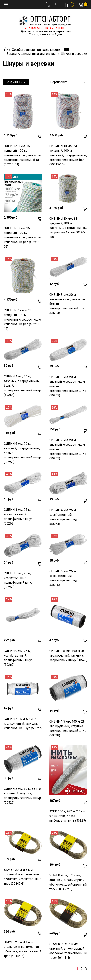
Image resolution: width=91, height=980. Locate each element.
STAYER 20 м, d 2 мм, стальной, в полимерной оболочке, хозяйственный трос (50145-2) (22, 877)
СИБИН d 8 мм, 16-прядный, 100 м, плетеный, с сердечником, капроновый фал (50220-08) (23, 237)
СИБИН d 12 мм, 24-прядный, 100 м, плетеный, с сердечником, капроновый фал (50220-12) (23, 320)
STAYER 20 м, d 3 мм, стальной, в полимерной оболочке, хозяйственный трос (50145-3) (22, 949)
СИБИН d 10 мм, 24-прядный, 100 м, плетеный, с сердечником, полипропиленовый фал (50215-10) (68, 155)
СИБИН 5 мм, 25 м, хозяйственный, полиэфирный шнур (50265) (18, 580)
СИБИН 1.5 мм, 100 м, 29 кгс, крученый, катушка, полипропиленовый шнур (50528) (68, 728)
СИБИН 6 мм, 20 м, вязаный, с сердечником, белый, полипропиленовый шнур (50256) (22, 453)
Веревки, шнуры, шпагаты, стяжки (32, 54)
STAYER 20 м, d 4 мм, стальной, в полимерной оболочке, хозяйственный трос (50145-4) (68, 951)
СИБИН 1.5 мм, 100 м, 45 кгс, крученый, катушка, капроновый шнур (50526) (68, 655)
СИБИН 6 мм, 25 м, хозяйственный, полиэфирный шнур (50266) (64, 578)
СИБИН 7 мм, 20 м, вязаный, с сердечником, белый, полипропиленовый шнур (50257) (68, 449)
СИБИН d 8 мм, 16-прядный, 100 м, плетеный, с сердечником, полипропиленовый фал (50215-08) (23, 155)
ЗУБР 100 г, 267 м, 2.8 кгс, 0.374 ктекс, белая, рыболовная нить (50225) (68, 816)
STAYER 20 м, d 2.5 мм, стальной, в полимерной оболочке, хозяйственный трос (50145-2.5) (68, 882)
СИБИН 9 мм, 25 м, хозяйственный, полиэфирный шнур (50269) (18, 658)
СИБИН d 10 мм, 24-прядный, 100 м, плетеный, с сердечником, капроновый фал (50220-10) (68, 228)
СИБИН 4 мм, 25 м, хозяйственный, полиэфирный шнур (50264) (64, 517)
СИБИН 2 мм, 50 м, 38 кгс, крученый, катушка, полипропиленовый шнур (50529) (22, 796)
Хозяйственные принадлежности (36, 50)
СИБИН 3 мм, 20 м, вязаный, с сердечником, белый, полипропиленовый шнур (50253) (68, 304)
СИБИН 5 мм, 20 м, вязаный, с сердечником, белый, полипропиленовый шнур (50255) (68, 386)
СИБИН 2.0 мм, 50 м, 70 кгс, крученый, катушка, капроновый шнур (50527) (23, 723)
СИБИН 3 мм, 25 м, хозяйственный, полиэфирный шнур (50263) (18, 517)
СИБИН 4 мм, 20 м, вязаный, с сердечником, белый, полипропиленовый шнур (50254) (22, 386)
